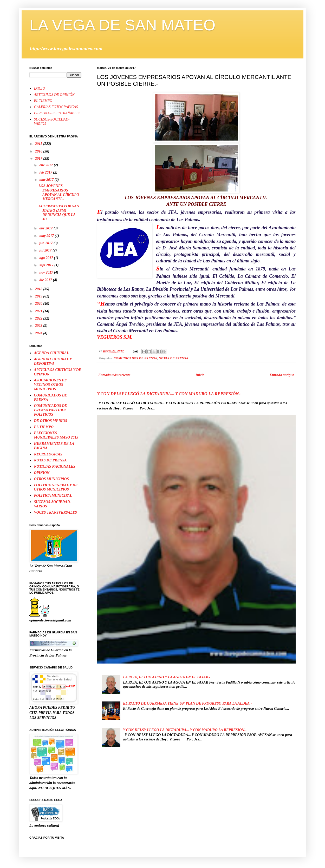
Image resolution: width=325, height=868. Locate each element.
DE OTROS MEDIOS (51, 421)
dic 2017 (46, 280)
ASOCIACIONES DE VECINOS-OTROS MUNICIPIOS (50, 385)
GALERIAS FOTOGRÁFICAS (56, 107)
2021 (39, 311)
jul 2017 (46, 250)
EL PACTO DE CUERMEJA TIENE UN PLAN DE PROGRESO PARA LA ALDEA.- (187, 703)
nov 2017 (47, 272)
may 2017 (47, 236)
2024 (39, 333)
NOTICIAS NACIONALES (55, 466)
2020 (39, 304)
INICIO (40, 88)
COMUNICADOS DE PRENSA (135, 358)
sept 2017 (47, 265)
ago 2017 (47, 258)
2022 (39, 318)
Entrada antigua (282, 375)
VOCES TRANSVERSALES (56, 512)
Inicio (200, 375)
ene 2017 (46, 165)
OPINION (42, 473)
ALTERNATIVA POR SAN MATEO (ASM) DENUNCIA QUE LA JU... (59, 213)
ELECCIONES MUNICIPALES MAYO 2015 (56, 435)
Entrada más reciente (114, 375)
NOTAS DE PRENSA (173, 358)
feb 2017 (46, 172)
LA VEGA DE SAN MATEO (122, 25)
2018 (39, 289)
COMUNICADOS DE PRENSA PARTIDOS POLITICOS (51, 410)
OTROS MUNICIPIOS (51, 479)
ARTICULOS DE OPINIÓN (54, 95)
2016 (39, 151)
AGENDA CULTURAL (52, 353)
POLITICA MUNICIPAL (53, 496)
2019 (39, 296)
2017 (39, 159)
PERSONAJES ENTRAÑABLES (57, 113)
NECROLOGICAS (48, 454)
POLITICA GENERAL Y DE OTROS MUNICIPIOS (56, 487)
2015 (39, 144)
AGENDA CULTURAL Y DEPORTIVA (53, 361)
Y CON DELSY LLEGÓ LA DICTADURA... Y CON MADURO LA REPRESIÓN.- (169, 394)
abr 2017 (46, 228)
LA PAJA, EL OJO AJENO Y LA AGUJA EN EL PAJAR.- (167, 677)
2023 (39, 326)
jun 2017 (46, 243)
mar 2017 (47, 180)
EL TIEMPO (43, 101)
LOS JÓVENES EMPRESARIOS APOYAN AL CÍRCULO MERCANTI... (59, 192)
